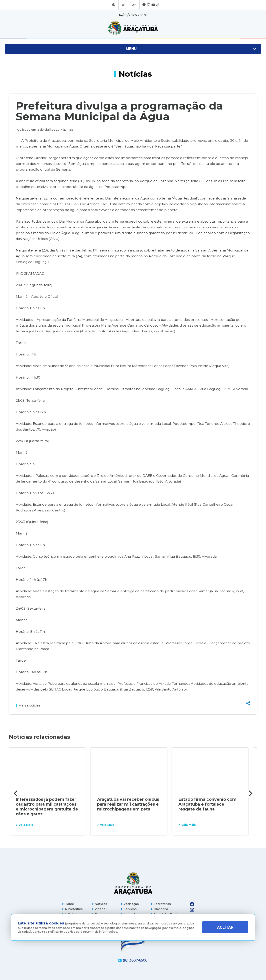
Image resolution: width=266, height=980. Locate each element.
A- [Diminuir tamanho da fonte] (124, 5)
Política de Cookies (62, 932)
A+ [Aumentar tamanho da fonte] (134, 5)
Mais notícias (28, 705)
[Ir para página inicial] (133, 28)
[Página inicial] (133, 884)
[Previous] (16, 793)
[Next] (250, 793)
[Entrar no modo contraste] (114, 5)
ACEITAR (225, 927)
